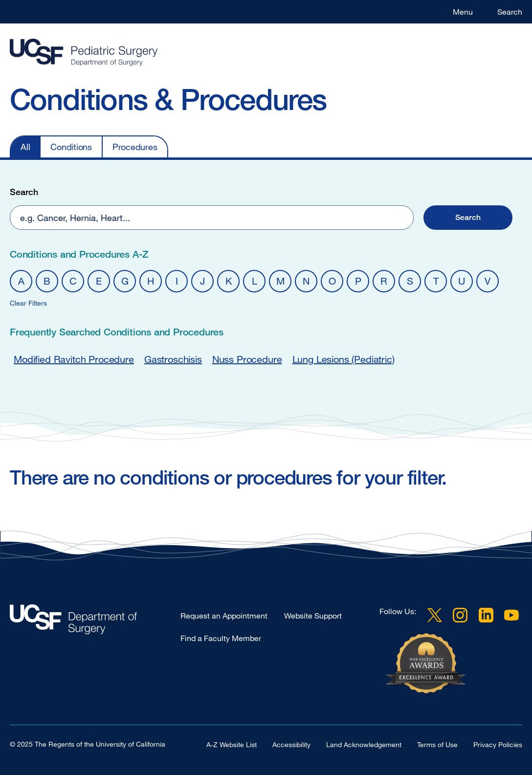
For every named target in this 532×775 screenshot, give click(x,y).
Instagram (460, 615)
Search (510, 12)
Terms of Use (437, 744)
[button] (468, 218)
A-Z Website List (232, 744)
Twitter (435, 615)
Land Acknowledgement (364, 744)
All (25, 147)
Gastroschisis (173, 359)
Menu (463, 12)
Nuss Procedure (247, 359)
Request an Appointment (224, 616)
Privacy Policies (498, 744)
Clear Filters (28, 303)
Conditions (71, 147)
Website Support (313, 616)
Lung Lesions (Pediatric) (344, 359)
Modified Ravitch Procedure (74, 359)
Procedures (135, 147)
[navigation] (256, 146)
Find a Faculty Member (221, 638)
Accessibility (291, 744)
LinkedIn (486, 615)
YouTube (511, 615)
